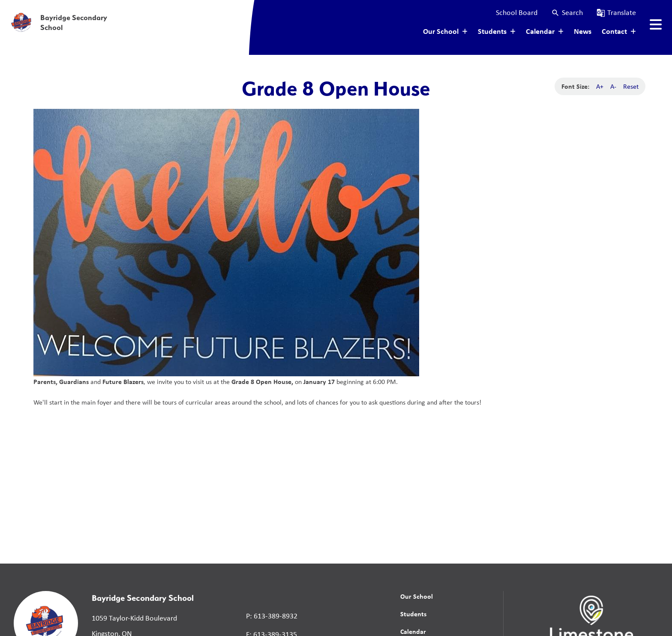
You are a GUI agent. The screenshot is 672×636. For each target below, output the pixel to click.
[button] (567, 13)
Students (413, 614)
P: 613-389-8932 (272, 616)
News (583, 31)
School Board (517, 12)
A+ (600, 86)
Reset (631, 86)
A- (613, 86)
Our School (417, 596)
